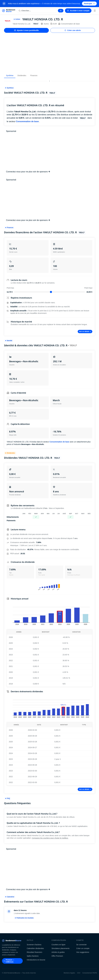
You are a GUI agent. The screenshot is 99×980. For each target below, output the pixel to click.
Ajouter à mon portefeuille (26, 30)
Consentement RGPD (90, 973)
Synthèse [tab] (10, 75)
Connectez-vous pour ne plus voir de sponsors (28, 172)
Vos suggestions (83, 952)
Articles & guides (58, 952)
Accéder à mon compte (78, 11)
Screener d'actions (34, 945)
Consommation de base (69, 24)
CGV (79, 973)
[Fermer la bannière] (96, 4)
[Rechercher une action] (37, 11)
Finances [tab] (34, 75)
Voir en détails (85, 332)
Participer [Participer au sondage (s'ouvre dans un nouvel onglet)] (89, 4)
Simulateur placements (61, 948)
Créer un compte (83, 948)
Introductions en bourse (36, 960)
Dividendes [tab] (22, 75)
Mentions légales (69, 973)
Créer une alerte (73, 30)
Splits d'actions (33, 956)
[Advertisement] (49, 53)
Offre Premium (57, 956)
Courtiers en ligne (59, 945)
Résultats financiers (34, 952)
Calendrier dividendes (35, 948)
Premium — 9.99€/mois (9, 961)
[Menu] (95, 11)
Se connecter (82, 945)
